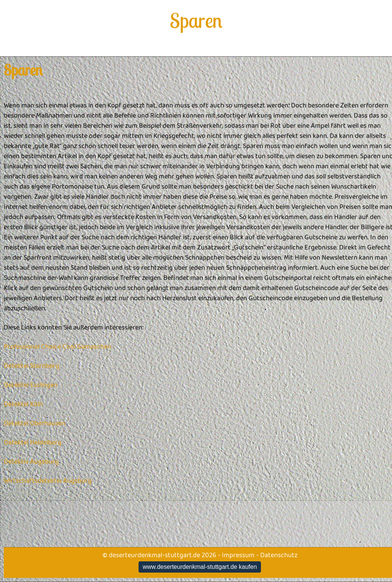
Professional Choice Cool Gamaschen (57, 347)
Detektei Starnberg (32, 366)
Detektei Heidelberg (33, 443)
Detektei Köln (23, 404)
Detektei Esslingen (31, 385)
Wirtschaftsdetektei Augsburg (48, 481)
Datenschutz (279, 555)
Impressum (238, 555)
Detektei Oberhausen (35, 423)
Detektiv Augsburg (31, 462)
